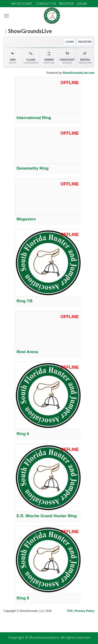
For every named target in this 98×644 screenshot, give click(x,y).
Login (82, 4)
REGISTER (85, 42)
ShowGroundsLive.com (78, 73)
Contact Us (46, 4)
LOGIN (70, 42)
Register (66, 4)
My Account (22, 4)
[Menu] (6, 16)
